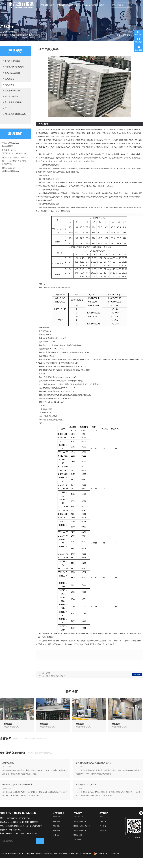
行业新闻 (103, 826)
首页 (119, 35)
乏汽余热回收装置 (12, 91)
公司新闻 (103, 822)
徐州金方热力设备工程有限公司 (56, 854)
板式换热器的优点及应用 (86, 785)
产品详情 (43, 124)
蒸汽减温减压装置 (12, 73)
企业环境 (56, 831)
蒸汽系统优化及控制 (13, 102)
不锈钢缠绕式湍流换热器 (15, 114)
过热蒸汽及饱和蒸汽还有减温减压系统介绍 (94, 763)
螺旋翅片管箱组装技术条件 (55, 676)
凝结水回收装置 (11, 96)
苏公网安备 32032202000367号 (106, 854)
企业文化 (56, 835)
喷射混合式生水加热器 (14, 67)
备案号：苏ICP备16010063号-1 (81, 854)
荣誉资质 (56, 826)
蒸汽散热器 (10, 85)
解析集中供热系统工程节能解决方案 (17, 785)
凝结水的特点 (8, 763)
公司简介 (56, 822)
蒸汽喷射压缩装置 (12, 61)
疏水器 (8, 108)
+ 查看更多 (78, 840)
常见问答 (103, 831)
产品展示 (126, 35)
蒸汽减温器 (10, 79)
